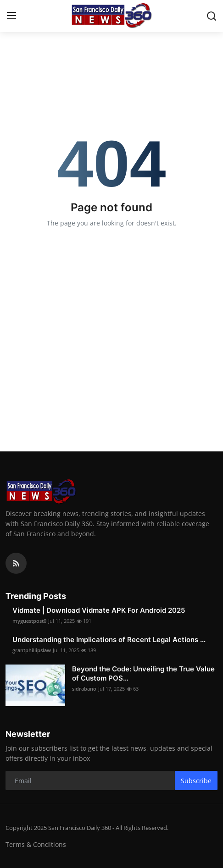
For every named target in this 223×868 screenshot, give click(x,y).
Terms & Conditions (36, 844)
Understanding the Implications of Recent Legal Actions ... (109, 640)
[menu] (11, 16)
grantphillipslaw (32, 650)
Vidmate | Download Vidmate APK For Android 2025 (99, 610)
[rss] (16, 563)
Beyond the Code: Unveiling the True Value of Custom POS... (143, 673)
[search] (212, 16)
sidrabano (84, 689)
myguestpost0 (29, 621)
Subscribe (196, 781)
